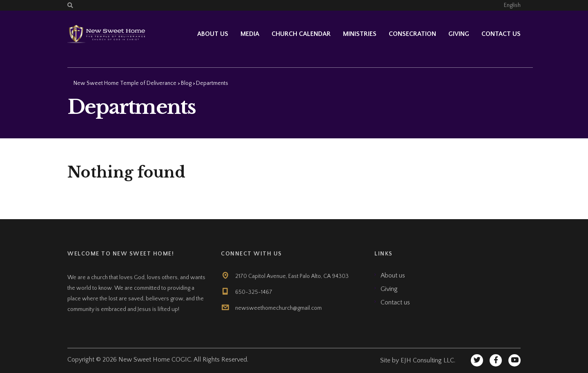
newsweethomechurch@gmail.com (278, 308)
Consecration (412, 34)
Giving (459, 34)
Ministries (360, 34)
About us (393, 275)
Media (250, 34)
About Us (213, 34)
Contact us (501, 34)
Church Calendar (301, 34)
